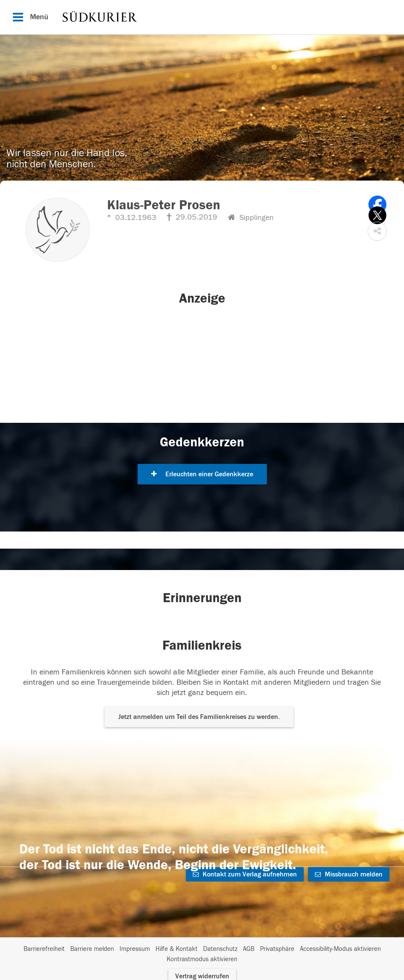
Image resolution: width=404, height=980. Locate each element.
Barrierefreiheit (44, 949)
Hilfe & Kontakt (177, 949)
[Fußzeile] (202, 954)
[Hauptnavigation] (202, 17)
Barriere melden (92, 949)
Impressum (135, 949)
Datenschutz (220, 949)
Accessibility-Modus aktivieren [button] (340, 949)
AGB (249, 949)
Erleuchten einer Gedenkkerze (202, 474)
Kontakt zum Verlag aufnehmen (245, 874)
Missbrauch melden (349, 874)
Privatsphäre (277, 949)
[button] (377, 231)
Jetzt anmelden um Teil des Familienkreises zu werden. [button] (199, 717)
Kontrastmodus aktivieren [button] (202, 959)
